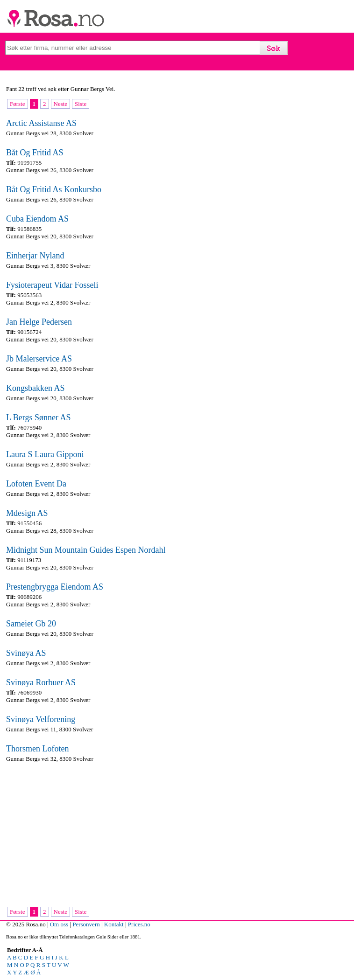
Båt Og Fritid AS (35, 153)
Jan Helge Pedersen (39, 322)
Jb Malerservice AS (39, 359)
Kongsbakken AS (35, 388)
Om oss (59, 924)
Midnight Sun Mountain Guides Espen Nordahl (86, 550)
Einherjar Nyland (35, 256)
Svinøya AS (26, 653)
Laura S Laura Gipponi (45, 454)
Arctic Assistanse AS (41, 123)
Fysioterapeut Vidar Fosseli (52, 285)
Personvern (86, 924)
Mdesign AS (27, 513)
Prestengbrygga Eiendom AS (55, 587)
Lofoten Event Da (36, 484)
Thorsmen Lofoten (37, 749)
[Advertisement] (174, 835)
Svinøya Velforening (41, 719)
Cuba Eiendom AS (37, 219)
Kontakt (114, 924)
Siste (81, 104)
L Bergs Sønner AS (39, 417)
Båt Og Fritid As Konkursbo (54, 189)
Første (18, 104)
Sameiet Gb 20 (31, 624)
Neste (61, 104)
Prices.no (139, 924)
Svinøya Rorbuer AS (41, 682)
